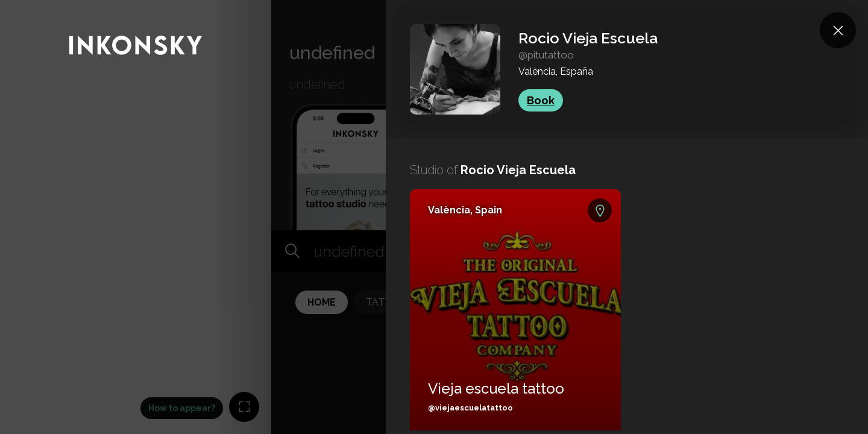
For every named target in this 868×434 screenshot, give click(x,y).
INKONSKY (25, 6)
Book (541, 100)
